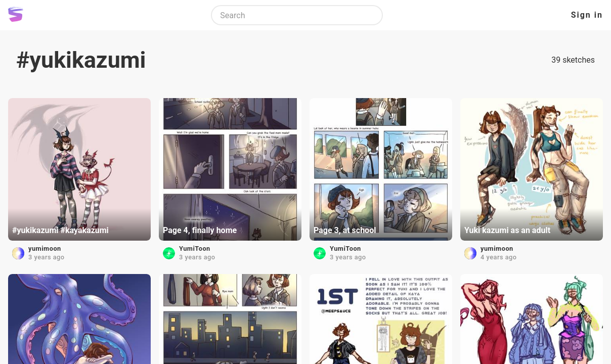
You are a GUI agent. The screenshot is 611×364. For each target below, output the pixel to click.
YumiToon (195, 248)
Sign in (587, 15)
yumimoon (45, 248)
